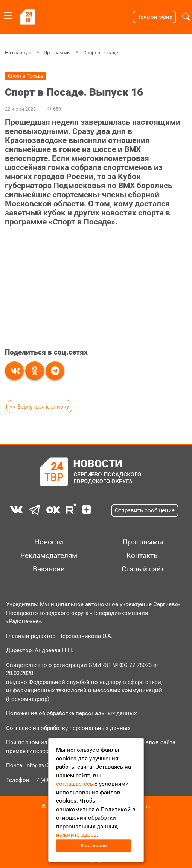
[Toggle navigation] (8, 15)
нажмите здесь (76, 835)
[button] (186, 17)
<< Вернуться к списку (39, 407)
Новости (49, 542)
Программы (57, 53)
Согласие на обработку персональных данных (68, 728)
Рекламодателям (49, 556)
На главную (18, 53)
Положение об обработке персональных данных (71, 713)
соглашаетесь (75, 784)
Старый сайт (143, 569)
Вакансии (49, 569)
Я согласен (94, 846)
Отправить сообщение (145, 510)
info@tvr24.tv (42, 765)
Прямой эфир (154, 17)
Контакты (143, 556)
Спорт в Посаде (101, 53)
